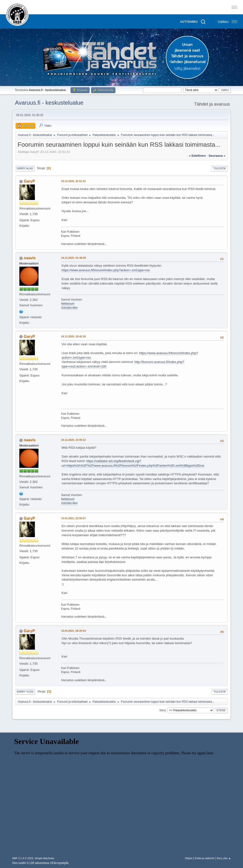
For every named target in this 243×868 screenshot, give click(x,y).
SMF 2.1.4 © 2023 (23, 858)
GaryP (29, 181)
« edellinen (197, 156)
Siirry (163, 710)
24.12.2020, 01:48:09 (73, 258)
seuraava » (217, 156)
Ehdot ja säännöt (204, 858)
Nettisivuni (68, 304)
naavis (30, 258)
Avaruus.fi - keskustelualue (49, 103)
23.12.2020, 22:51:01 (73, 181)
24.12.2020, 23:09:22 (73, 440)
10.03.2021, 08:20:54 (73, 631)
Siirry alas (25, 168)
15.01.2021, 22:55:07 (73, 518)
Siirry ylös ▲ (224, 858)
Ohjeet (189, 858)
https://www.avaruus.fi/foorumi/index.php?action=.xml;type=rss (106, 270)
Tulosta (219, 168)
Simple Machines (44, 858)
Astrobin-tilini (69, 308)
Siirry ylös (25, 692)
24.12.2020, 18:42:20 (73, 336)
